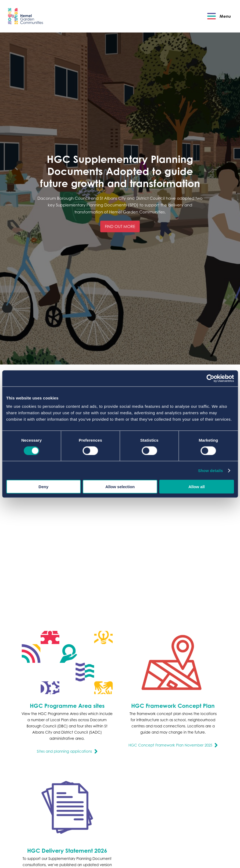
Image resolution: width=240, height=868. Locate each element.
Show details (211, 470)
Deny (43, 487)
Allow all (197, 487)
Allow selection (120, 487)
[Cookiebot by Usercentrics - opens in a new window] (210, 378)
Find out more (120, 226)
